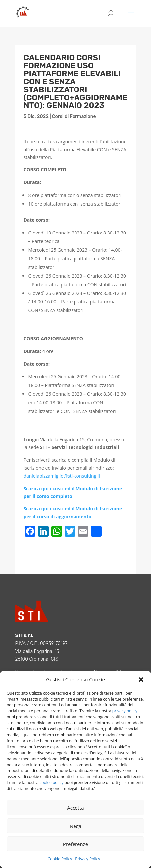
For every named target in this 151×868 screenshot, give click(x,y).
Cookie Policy (60, 859)
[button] (141, 680)
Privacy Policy (88, 859)
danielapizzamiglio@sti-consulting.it (62, 476)
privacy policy (125, 711)
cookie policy (52, 783)
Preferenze (75, 844)
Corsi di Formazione (74, 117)
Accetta (75, 808)
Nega (75, 826)
